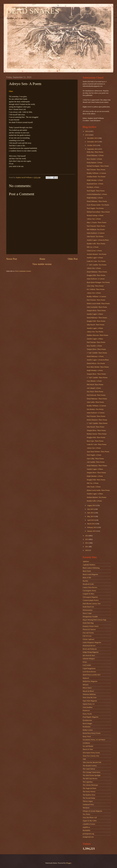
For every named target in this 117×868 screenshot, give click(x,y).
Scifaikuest (86, 743)
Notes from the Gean (90, 698)
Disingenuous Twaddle (90, 617)
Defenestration (88, 610)
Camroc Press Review (90, 587)
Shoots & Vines (88, 749)
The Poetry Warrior (89, 792)
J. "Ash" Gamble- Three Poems (97, 378)
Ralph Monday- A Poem (95, 180)
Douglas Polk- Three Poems (96, 275)
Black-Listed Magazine (90, 574)
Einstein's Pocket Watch (91, 626)
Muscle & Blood (88, 691)
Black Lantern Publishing (91, 568)
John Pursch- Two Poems (95, 236)
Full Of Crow (87, 636)
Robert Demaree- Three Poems (97, 420)
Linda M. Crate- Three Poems (97, 444)
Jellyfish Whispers (89, 659)
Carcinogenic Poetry (89, 591)
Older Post (73, 259)
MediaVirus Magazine (90, 681)
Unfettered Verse (88, 805)
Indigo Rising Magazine (91, 652)
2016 (87, 131)
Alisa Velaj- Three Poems (95, 286)
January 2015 (92, 531)
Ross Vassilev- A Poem (94, 159)
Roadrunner (87, 727)
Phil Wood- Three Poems (95, 385)
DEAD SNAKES (33, 11)
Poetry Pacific (87, 714)
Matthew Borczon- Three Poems (97, 335)
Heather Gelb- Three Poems (96, 244)
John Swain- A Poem (94, 487)
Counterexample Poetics (91, 600)
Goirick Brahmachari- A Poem (97, 194)
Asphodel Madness (89, 565)
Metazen (86, 685)
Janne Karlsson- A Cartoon (96, 233)
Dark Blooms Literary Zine (92, 604)
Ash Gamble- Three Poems (96, 462)
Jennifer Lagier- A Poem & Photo (98, 240)
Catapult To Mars (88, 594)
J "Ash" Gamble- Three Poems (97, 353)
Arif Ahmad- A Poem (94, 388)
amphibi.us (86, 827)
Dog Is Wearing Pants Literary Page (95, 620)
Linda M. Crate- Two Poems (96, 261)
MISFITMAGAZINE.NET (92, 675)
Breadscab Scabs (88, 584)
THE (84, 759)
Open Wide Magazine (90, 701)
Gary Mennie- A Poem (94, 381)
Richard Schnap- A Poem (95, 215)
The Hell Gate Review (90, 779)
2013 (87, 539)
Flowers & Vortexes (89, 629)
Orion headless (88, 707)
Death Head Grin (88, 607)
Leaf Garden (87, 665)
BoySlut (85, 581)
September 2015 (93, 149)
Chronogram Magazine (90, 597)
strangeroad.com (88, 837)
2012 (87, 543)
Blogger (69, 863)
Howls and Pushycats (90, 649)
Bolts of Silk (87, 578)
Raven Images (87, 724)
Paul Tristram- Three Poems (96, 170)
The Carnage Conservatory (92, 772)
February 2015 (92, 527)
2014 (87, 536)
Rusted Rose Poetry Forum (92, 733)
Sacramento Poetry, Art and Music (94, 740)
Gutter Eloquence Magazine (92, 642)
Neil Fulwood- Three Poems (96, 395)
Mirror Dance (87, 688)
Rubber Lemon (88, 730)
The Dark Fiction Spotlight (92, 775)
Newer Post (12, 259)
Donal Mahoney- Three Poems (97, 201)
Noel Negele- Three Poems (96, 191)
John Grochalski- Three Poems (97, 307)
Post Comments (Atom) (23, 271)
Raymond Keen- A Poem (95, 184)
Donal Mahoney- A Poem (95, 155)
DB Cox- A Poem (93, 247)
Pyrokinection (87, 720)
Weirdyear (86, 808)
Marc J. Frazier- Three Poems (97, 222)
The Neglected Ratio (90, 788)
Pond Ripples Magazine (91, 717)
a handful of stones (89, 824)
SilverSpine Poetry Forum (91, 753)
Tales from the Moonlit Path (92, 762)
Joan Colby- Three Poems (95, 459)
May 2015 (91, 516)
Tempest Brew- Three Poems (96, 311)
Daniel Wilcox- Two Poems (96, 363)
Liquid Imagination (89, 668)
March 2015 (91, 524)
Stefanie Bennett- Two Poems (97, 254)
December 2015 (93, 138)
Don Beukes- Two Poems (95, 409)
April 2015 (91, 520)
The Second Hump (89, 798)
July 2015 (91, 509)
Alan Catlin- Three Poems (95, 402)
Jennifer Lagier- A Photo (95, 314)
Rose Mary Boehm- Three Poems (98, 367)
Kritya (85, 662)
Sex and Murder (88, 746)
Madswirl (86, 678)
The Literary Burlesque (90, 785)
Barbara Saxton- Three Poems (97, 434)
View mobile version (42, 264)
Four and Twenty (88, 633)
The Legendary (88, 782)
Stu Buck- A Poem (93, 187)
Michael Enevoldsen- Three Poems (98, 212)
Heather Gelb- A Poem (94, 501)
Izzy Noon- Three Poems (95, 392)
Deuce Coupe (87, 613)
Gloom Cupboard (88, 639)
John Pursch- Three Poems (96, 325)
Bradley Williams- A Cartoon (96, 173)
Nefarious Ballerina (89, 694)
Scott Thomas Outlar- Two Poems (98, 205)
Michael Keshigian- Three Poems (98, 166)
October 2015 (92, 145)
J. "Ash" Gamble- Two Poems (97, 265)
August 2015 (92, 505)
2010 (87, 550)
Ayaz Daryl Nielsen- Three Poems (98, 452)
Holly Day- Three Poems (95, 152)
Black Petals (87, 571)
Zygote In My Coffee (90, 821)
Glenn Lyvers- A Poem (94, 251)
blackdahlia (86, 830)
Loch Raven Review (89, 672)
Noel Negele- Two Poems (95, 208)
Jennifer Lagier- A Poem (95, 258)
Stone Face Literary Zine (91, 756)
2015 (87, 135)
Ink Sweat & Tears (89, 655)
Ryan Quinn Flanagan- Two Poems (98, 282)
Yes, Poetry (86, 814)
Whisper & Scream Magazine (92, 811)
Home (42, 259)
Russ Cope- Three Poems (95, 441)
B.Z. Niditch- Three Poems (96, 289)
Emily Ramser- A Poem (95, 163)
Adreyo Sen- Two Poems (95, 332)
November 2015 (93, 142)
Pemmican (86, 711)
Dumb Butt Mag (88, 623)
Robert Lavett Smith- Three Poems (98, 304)
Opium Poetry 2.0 (89, 704)
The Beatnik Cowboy (90, 766)
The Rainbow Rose (89, 795)
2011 (87, 547)
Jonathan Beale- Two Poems (96, 177)
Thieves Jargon (88, 801)
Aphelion (86, 561)
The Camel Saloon (89, 769)
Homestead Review (89, 646)
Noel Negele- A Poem (94, 455)
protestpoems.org (88, 834)
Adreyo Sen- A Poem (94, 219)
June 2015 (91, 513)
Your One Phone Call (90, 818)
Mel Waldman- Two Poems (96, 229)
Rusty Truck (87, 737)
